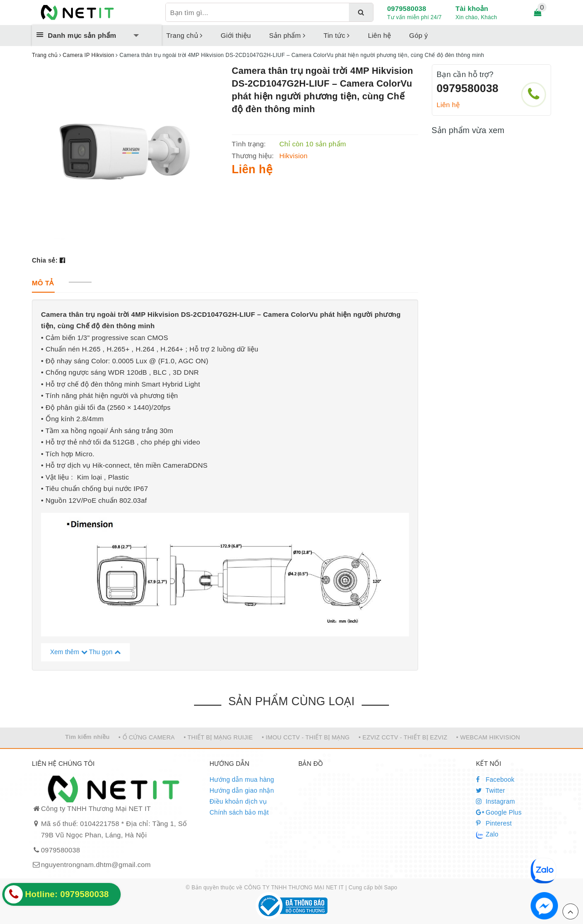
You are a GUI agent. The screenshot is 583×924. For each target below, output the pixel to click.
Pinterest (494, 823)
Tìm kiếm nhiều (87, 737)
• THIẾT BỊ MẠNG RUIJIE (218, 737)
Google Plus (499, 812)
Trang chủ (184, 35)
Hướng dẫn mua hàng (242, 779)
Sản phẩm (287, 35)
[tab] (43, 283)
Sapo (391, 888)
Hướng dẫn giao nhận (242, 790)
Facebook (495, 779)
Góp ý (418, 35)
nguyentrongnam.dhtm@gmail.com (96, 865)
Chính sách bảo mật (239, 812)
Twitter (491, 790)
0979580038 (407, 8)
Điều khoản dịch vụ (238, 801)
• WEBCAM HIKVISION (488, 737)
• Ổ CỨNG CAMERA (147, 737)
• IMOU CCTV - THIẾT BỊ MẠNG (306, 737)
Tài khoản (472, 8)
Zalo (487, 835)
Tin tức (337, 35)
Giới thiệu (236, 35)
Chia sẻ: (45, 260)
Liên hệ (380, 35)
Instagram (496, 801)
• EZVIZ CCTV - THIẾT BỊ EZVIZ (403, 737)
